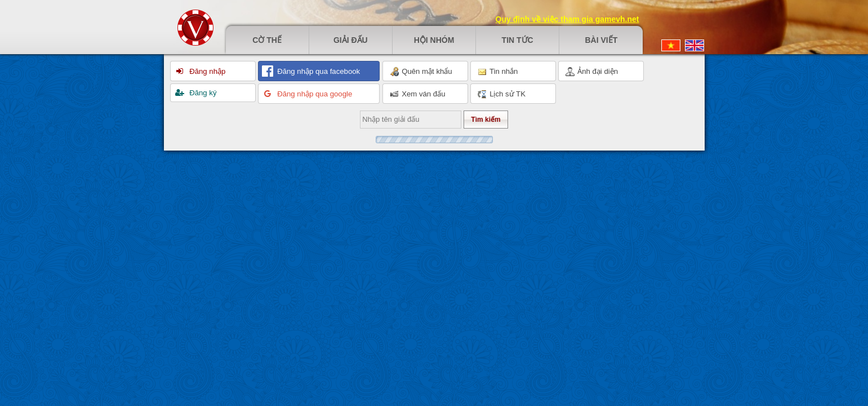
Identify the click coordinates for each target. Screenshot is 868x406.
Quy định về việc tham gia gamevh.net (567, 19)
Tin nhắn (498, 72)
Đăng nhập (207, 71)
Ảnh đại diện (592, 72)
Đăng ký (202, 93)
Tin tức (518, 40)
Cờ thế (267, 40)
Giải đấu (351, 40)
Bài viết (601, 40)
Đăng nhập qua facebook (318, 71)
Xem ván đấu (418, 94)
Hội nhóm (434, 40)
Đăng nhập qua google (314, 94)
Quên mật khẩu (421, 72)
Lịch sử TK (502, 94)
